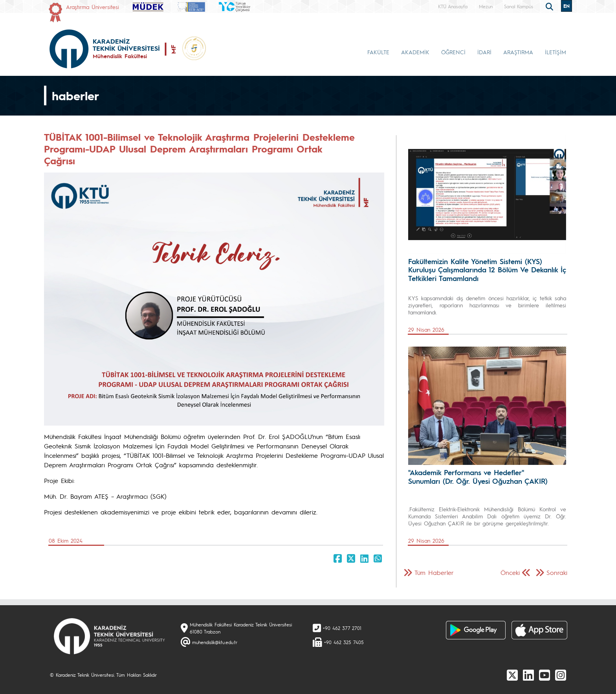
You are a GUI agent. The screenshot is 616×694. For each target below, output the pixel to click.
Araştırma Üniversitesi (93, 7)
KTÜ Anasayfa (453, 6)
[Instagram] (561, 675)
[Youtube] (544, 675)
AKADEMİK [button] (415, 52)
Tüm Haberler (434, 572)
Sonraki (557, 572)
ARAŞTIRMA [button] (518, 52)
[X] (512, 675)
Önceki (510, 572)
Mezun (486, 6)
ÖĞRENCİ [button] (453, 52)
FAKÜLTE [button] (378, 52)
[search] (550, 6)
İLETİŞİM (555, 52)
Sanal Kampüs (519, 6)
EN (566, 6)
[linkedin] (528, 675)
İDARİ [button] (484, 52)
